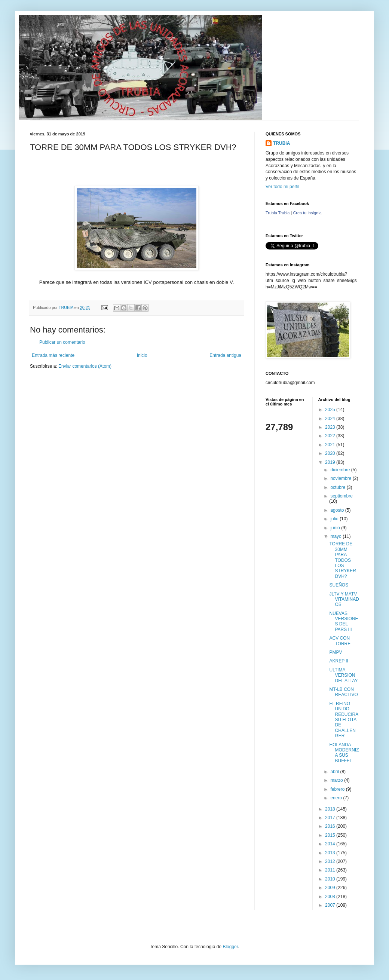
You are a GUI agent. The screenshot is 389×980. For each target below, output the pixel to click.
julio (335, 519)
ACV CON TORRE (340, 641)
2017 (331, 818)
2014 (331, 844)
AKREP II (339, 661)
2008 (331, 897)
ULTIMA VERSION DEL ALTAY (343, 675)
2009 (331, 888)
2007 (331, 905)
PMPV (336, 652)
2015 (331, 835)
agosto (338, 510)
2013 (331, 853)
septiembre (341, 496)
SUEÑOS (339, 585)
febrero (338, 789)
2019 (331, 462)
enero (337, 798)
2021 (331, 445)
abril (335, 772)
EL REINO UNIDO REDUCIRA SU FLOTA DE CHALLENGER (344, 720)
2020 (331, 453)
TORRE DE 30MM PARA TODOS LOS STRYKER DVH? (342, 560)
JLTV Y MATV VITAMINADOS (344, 599)
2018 (331, 809)
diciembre (341, 470)
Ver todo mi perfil (282, 187)
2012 (331, 861)
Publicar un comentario (62, 342)
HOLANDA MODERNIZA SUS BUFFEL (344, 753)
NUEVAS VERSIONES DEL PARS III (344, 621)
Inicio (142, 355)
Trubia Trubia (278, 213)
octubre (338, 487)
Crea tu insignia (307, 213)
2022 (331, 436)
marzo (337, 780)
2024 (331, 419)
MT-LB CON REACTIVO (343, 692)
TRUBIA (281, 143)
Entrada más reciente (53, 355)
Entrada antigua (225, 355)
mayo (336, 536)
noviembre (341, 478)
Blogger (230, 947)
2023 (331, 427)
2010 (331, 879)
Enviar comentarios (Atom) (85, 366)
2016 (331, 826)
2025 (331, 410)
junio (336, 528)
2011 (331, 870)
